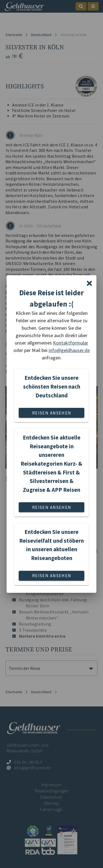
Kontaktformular (71, 343)
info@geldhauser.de (69, 350)
